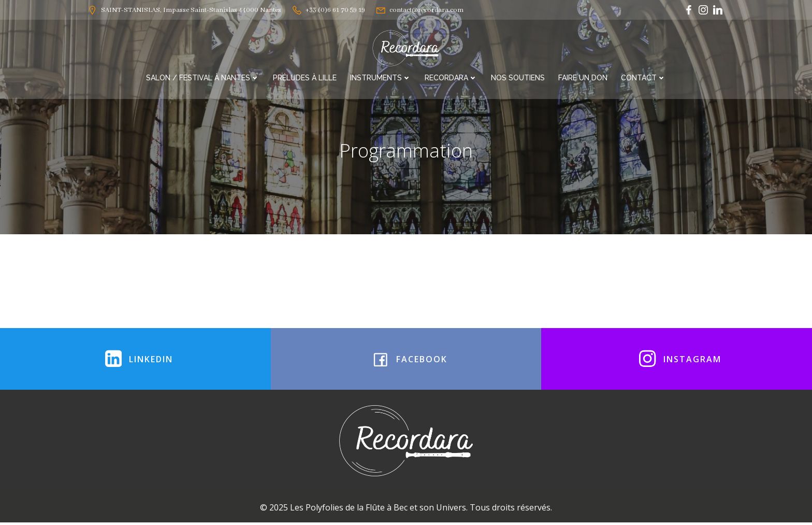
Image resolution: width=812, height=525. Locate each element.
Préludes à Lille (305, 77)
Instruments (381, 77)
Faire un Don (583, 77)
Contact (643, 77)
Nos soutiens (518, 77)
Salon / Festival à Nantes (203, 77)
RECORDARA (451, 77)
